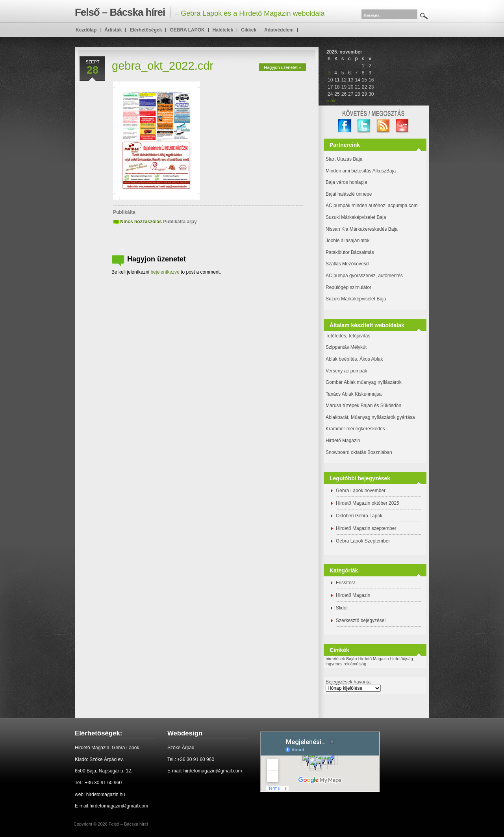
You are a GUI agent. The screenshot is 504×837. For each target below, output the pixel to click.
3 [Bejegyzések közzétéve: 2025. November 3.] (329, 73)
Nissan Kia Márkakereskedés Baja (362, 229)
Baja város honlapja (346, 182)
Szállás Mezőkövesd (347, 264)
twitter (364, 126)
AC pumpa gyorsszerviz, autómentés (364, 276)
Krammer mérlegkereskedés (355, 429)
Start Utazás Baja (344, 159)
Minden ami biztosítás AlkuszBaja (361, 171)
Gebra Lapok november (361, 491)
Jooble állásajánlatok (347, 241)
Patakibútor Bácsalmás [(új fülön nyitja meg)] (350, 252)
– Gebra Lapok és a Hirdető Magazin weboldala (200, 12)
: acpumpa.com (401, 206)
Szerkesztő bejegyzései (361, 620)
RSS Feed (383, 126)
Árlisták (113, 30)
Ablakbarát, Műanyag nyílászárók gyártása (370, 417)
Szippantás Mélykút (346, 347)
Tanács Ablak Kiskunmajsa (354, 394)
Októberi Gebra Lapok (359, 516)
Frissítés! (346, 583)
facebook (345, 126)
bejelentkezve (165, 272)
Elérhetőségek (146, 30)
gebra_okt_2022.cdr (163, 66)
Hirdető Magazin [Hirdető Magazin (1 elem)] (374, 659)
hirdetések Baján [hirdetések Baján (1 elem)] (341, 659)
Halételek (223, 30)
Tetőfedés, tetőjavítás (348, 336)
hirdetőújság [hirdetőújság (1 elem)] (402, 659)
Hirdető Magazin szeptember (366, 528)
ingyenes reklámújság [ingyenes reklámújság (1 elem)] (346, 664)
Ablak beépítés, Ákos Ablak (354, 359)
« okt (332, 101)
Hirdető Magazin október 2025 (368, 503)
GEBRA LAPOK (187, 30)
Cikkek (249, 30)
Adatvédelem (279, 30)
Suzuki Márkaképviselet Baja (356, 217)
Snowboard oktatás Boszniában (359, 452)
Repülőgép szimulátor (348, 287)
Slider (342, 608)
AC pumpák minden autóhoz (355, 206)
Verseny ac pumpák (347, 371)
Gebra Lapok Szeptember (363, 541)
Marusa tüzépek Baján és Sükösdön (363, 406)
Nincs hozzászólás (141, 222)
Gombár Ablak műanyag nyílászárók (364, 382)
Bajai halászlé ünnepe (349, 194)
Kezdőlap (86, 30)
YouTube (403, 126)
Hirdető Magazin (343, 441)
